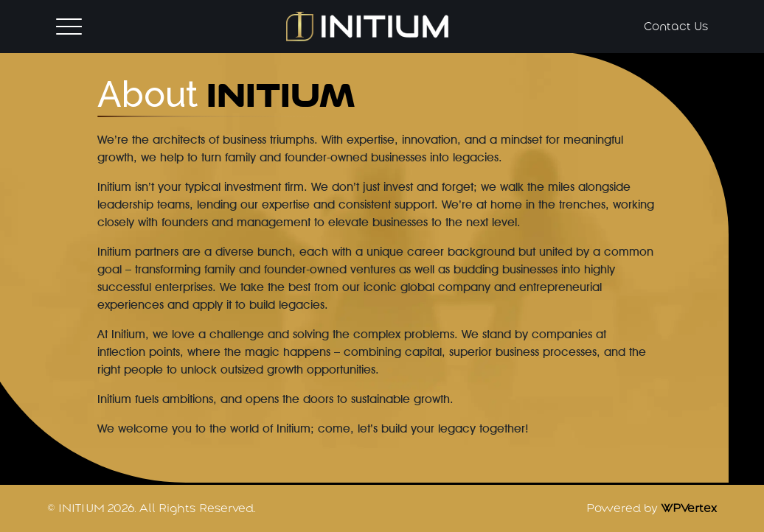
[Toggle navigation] (69, 26)
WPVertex (689, 508)
